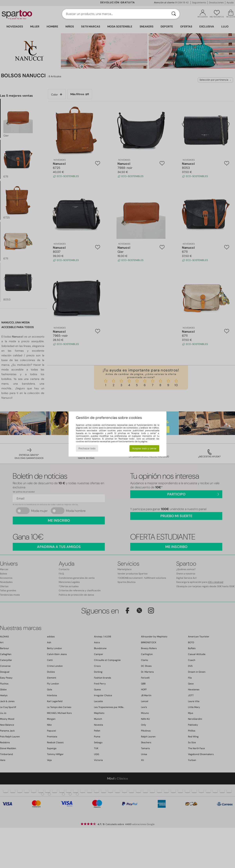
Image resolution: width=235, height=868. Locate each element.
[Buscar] (174, 14)
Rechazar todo (87, 448)
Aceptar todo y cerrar (144, 448)
